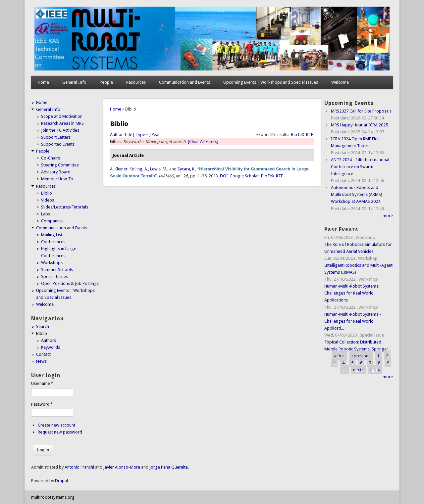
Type (140, 135)
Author (116, 135)
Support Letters (56, 137)
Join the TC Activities (60, 130)
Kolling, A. (139, 169)
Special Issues (54, 276)
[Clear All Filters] (203, 141)
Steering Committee (60, 165)
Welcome (340, 82)
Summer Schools (57, 270)
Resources (136, 82)
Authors (49, 340)
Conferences (53, 242)
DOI (224, 176)
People (106, 82)
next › (358, 370)
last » (375, 370)
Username (42, 384)
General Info (74, 82)
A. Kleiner (119, 169)
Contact (43, 354)
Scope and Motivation (62, 116)
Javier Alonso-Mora (121, 467)
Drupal (61, 481)
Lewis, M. (159, 169)
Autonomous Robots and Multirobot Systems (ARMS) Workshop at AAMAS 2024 (357, 194)
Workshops (52, 263)
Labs (46, 214)
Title (128, 135)
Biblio (47, 193)
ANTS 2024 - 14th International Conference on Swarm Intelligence (360, 167)
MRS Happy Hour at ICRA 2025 (359, 125)
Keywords (51, 347)
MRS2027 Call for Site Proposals (361, 111)
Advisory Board (56, 172)
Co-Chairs (51, 158)
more (388, 216)
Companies (52, 221)
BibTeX (297, 135)
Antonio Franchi (79, 467)
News (41, 361)
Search (43, 326)
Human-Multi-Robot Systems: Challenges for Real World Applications (352, 293)
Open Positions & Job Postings (70, 283)
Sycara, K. (186, 169)
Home (43, 82)
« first (339, 356)
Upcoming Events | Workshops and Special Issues (271, 82)
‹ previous (361, 356)
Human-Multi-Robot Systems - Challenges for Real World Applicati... (353, 321)
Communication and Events (185, 82)
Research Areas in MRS (62, 123)
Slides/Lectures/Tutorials (65, 207)
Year (156, 135)
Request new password (60, 432)
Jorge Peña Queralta (169, 467)
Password (42, 404)
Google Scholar (244, 176)
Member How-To (57, 179)
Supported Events (58, 144)
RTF (310, 135)
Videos (48, 200)
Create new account (56, 425)
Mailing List (52, 235)
